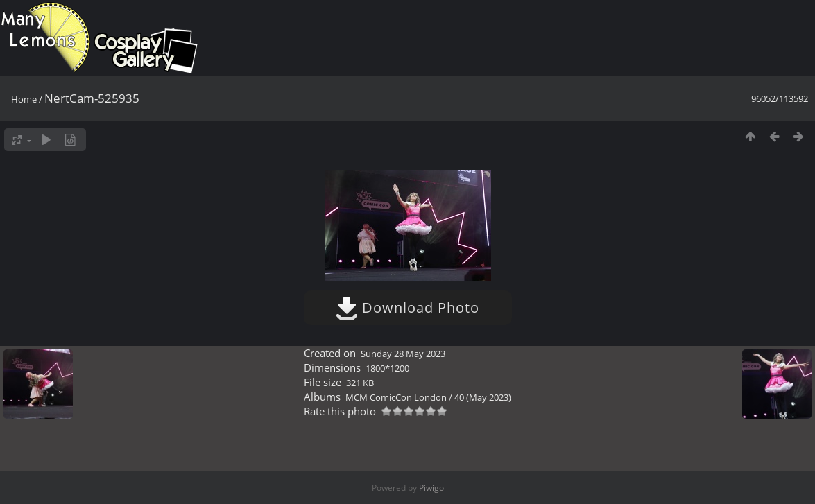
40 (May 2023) (483, 397)
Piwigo (431, 488)
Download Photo (407, 307)
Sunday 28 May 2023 (403, 354)
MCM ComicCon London (396, 397)
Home (24, 99)
